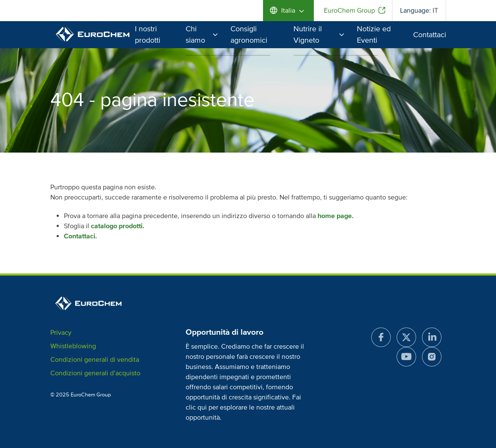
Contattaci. (80, 236)
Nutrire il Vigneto (319, 34)
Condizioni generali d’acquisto (95, 373)
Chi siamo (202, 34)
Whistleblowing (73, 346)
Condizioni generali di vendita (95, 360)
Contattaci (430, 35)
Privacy (61, 333)
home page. (336, 216)
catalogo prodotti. (118, 226)
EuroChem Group (349, 11)
